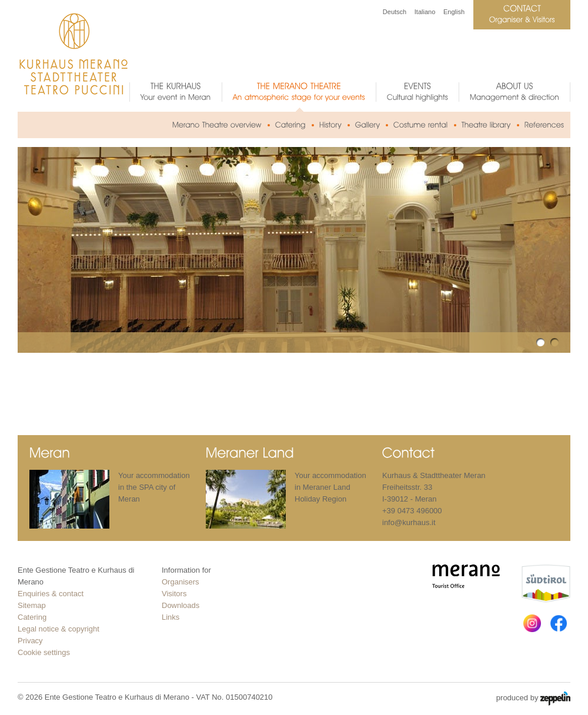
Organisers (181, 582)
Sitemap (32, 605)
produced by (533, 699)
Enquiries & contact (51, 594)
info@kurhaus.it (409, 522)
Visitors (174, 594)
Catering (32, 617)
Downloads (181, 605)
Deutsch (395, 12)
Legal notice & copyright (59, 629)
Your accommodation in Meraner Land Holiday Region (330, 487)
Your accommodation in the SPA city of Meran (154, 487)
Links (171, 617)
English (454, 12)
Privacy (30, 641)
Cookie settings (44, 652)
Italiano (425, 12)
